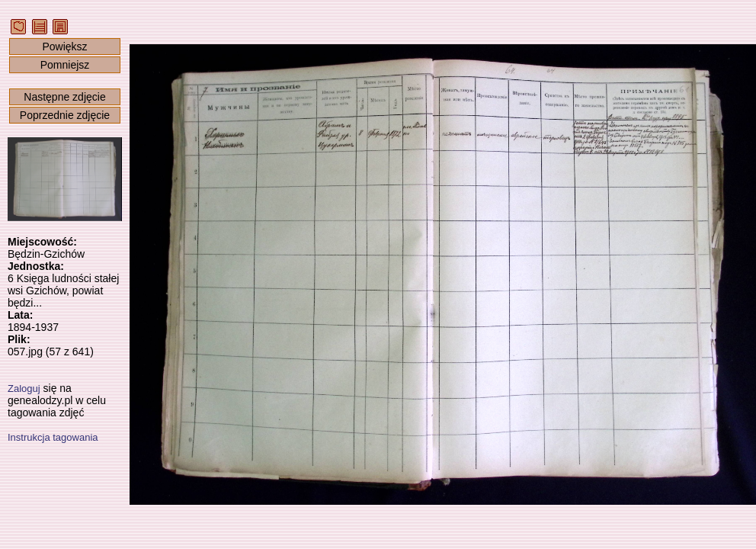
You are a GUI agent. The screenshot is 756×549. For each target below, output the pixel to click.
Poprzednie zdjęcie (65, 115)
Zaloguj (24, 388)
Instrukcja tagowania (53, 437)
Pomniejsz (65, 65)
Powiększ (64, 47)
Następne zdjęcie (64, 97)
